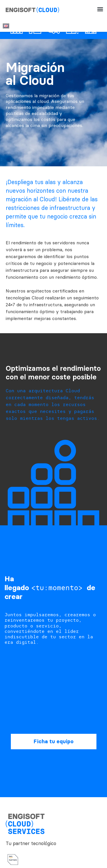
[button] (100, 9)
